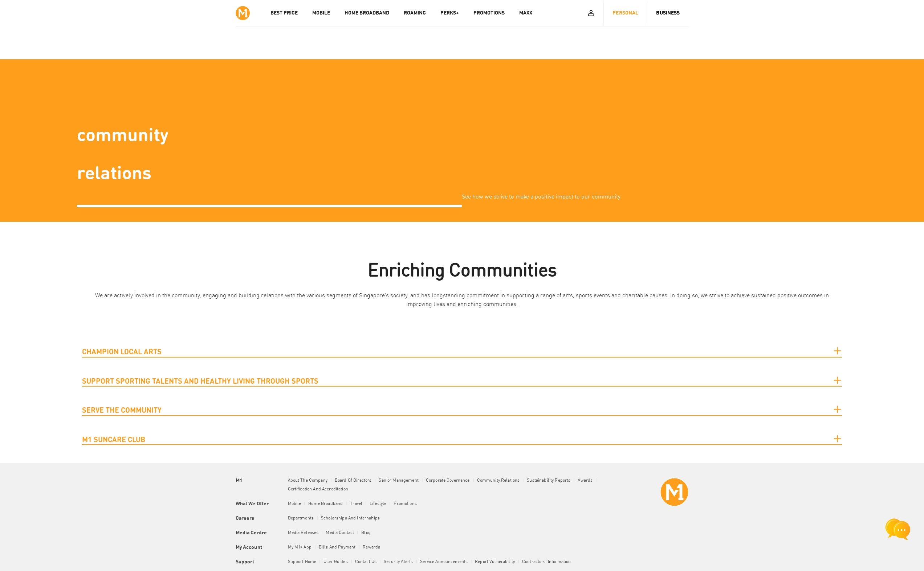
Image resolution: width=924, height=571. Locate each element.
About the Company (308, 481)
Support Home (302, 562)
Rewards (371, 547)
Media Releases (303, 533)
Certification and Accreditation (318, 489)
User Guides (336, 562)
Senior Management (398, 481)
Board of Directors (353, 481)
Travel (356, 504)
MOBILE (321, 13)
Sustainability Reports (549, 481)
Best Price (284, 13)
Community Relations (498, 481)
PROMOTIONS (489, 13)
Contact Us (366, 562)
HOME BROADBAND (367, 13)
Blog (366, 533)
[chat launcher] (898, 529)
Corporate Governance (448, 481)
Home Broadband (325, 504)
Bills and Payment (337, 547)
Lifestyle (378, 504)
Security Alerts (398, 562)
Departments (301, 518)
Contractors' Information (546, 562)
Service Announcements (444, 562)
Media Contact (340, 533)
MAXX (526, 13)
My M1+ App (300, 547)
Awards (585, 481)
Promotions (405, 504)
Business (668, 13)
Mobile (295, 504)
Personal (625, 13)
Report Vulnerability (495, 562)
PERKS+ (450, 13)
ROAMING (415, 13)
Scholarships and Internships (350, 518)
